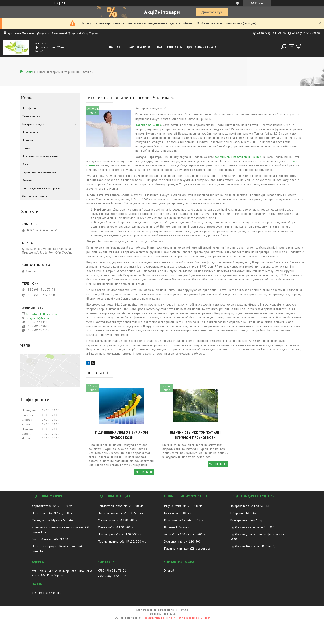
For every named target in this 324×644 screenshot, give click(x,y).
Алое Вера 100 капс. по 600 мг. (186, 534)
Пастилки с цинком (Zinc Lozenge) (187, 549)
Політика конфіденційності (194, 618)
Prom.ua (183, 610)
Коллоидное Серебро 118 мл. (185, 520)
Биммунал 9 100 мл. (178, 513)
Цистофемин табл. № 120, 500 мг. (121, 513)
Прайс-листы (30, 132)
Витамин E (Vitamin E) (178, 527)
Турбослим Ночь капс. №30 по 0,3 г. (255, 546)
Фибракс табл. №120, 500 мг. (250, 506)
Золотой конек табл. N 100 (50, 539)
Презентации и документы (40, 156)
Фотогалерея (31, 116)
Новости (27, 140)
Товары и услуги (137, 47)
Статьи (26, 148)
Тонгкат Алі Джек (148, 125)
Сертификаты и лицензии (39, 172)
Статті (29, 72)
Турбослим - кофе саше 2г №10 (252, 527)
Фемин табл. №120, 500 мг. (117, 527)
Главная (114, 47)
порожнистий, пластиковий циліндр (238, 157)
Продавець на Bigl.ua (162, 614)
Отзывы (27, 180)
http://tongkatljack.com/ (42, 314)
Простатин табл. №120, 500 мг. (53, 513)
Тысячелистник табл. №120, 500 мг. (122, 541)
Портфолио (30, 108)
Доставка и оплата (202, 47)
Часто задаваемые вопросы (41, 188)
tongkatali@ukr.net (38, 318)
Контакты (175, 47)
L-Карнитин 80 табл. (244, 513)
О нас (159, 47)
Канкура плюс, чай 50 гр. (247, 520)
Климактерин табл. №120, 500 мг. (121, 506)
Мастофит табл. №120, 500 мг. (119, 520)
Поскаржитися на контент (159, 618)
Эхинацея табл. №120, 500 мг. (185, 541)
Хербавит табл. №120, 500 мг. (52, 506)
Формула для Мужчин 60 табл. (53, 520)
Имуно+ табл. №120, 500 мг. (183, 506)
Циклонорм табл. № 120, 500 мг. (120, 534)
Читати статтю (144, 472)
